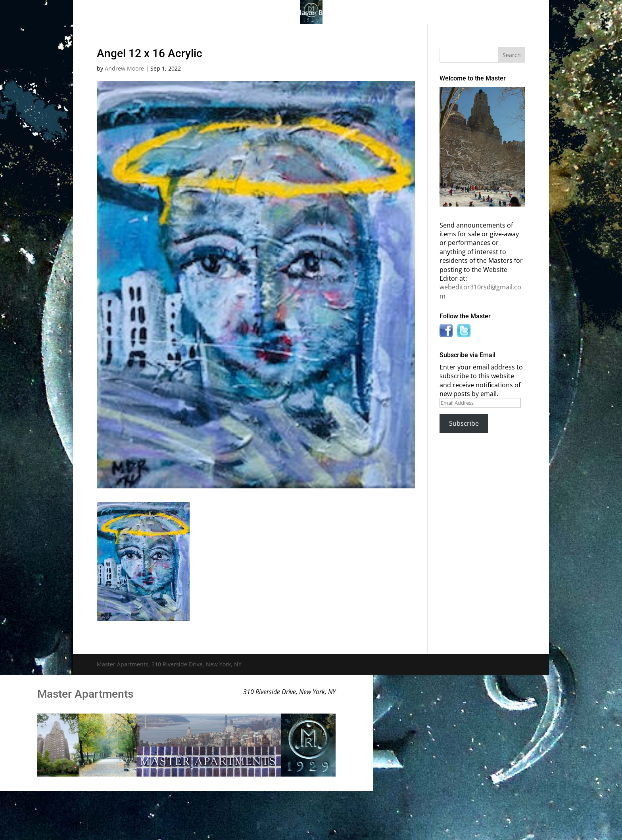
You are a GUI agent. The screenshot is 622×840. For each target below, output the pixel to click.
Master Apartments (85, 694)
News (435, 13)
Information (390, 13)
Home (128, 13)
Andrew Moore (124, 68)
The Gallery (164, 13)
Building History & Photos (238, 13)
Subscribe (464, 423)
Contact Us (479, 13)
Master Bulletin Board (329, 13)
